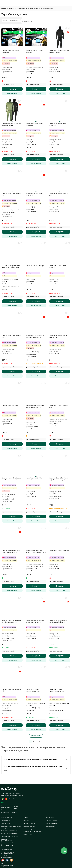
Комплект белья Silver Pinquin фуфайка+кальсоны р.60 (11, 479)
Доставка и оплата (29, 823)
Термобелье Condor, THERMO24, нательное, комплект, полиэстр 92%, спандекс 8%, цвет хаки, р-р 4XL (36, 691)
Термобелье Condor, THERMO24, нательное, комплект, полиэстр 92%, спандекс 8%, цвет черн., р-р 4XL (59, 691)
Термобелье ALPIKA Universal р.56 (11, 336)
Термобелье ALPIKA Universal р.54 (59, 407)
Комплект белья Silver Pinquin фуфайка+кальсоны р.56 (59, 479)
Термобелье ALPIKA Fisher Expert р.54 (58, 124)
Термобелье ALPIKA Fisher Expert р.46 (34, 479)
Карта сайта (16, 807)
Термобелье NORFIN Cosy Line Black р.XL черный (12, 124)
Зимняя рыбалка (6, 823)
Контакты (26, 821)
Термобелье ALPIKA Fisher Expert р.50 (58, 267)
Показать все (36, 736)
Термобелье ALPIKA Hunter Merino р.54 (58, 336)
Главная (4, 8)
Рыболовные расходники (9, 831)
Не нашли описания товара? (32, 832)
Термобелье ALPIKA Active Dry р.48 (12, 691)
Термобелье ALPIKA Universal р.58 (11, 194)
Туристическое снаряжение (10, 836)
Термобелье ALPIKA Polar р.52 (11, 406)
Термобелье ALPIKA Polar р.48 (59, 550)
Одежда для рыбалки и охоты (18, 8)
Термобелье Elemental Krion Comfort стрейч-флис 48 (11, 551)
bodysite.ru (14, 812)
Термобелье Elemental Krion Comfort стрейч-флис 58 (35, 336)
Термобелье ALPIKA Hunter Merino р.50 (34, 194)
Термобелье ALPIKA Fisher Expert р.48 (34, 52)
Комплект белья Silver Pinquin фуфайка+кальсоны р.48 (35, 407)
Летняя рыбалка (6, 821)
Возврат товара (28, 834)
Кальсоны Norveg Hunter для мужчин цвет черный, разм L (11, 267)
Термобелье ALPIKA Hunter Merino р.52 (34, 124)
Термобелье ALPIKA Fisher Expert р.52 (10, 52)
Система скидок (28, 829)
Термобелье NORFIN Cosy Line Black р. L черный (59, 52)
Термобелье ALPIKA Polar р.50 (35, 266)
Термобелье (34, 8)
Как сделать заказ (51, 823)
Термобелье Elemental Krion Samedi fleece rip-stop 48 (35, 621)
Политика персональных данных (6, 807)
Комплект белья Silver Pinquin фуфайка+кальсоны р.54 (11, 621)
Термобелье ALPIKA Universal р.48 (59, 194)
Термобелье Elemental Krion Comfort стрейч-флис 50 (58, 621)
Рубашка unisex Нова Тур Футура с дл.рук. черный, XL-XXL (36, 551)
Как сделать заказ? (29, 826)
